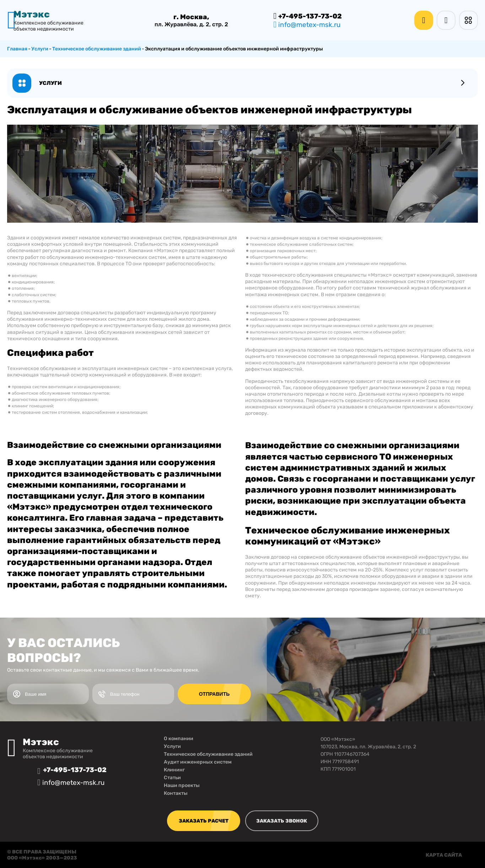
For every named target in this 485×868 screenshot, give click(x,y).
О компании (179, 739)
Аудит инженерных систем (198, 762)
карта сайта (444, 855)
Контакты (176, 793)
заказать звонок (282, 821)
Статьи (172, 778)
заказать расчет (204, 821)
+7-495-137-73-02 (308, 16)
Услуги (172, 746)
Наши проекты (182, 785)
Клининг (174, 770)
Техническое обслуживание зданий (208, 754)
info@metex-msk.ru (307, 25)
